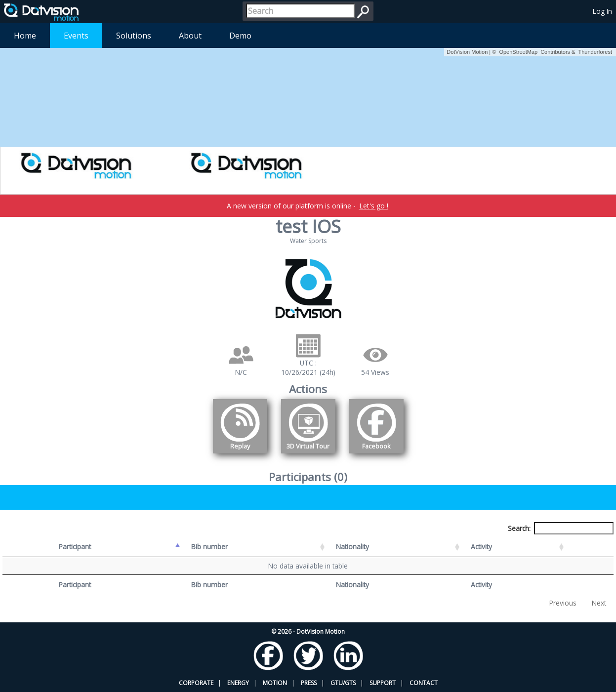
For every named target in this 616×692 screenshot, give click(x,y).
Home (25, 36)
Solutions (134, 36)
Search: (561, 528)
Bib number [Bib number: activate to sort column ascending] (209, 547)
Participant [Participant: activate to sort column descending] (75, 547)
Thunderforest (595, 52)
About (190, 36)
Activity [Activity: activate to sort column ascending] (481, 547)
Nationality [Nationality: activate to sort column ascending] (352, 547)
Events (76, 36)
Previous (563, 603)
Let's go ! (374, 206)
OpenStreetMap (518, 52)
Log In (602, 11)
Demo (240, 36)
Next (599, 603)
